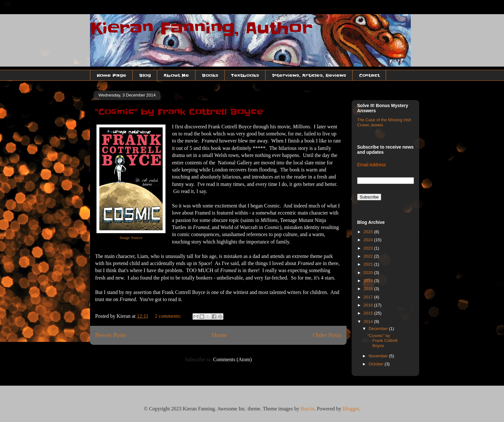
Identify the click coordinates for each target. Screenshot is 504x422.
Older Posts (327, 335)
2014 (369, 321)
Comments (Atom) (232, 359)
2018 (369, 289)
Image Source (131, 238)
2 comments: (169, 316)
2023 (369, 248)
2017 (369, 297)
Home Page (112, 75)
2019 (369, 281)
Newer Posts (111, 335)
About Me (176, 75)
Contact (369, 75)
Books (210, 75)
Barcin (307, 409)
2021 (369, 264)
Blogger (351, 409)
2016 (369, 305)
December (379, 329)
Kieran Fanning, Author (201, 28)
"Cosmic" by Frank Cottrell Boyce (179, 112)
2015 (369, 313)
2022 (369, 256)
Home (219, 335)
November (379, 356)
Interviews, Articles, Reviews (309, 75)
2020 (369, 273)
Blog (145, 75)
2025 (369, 232)
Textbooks (245, 75)
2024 (369, 240)
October (377, 364)
